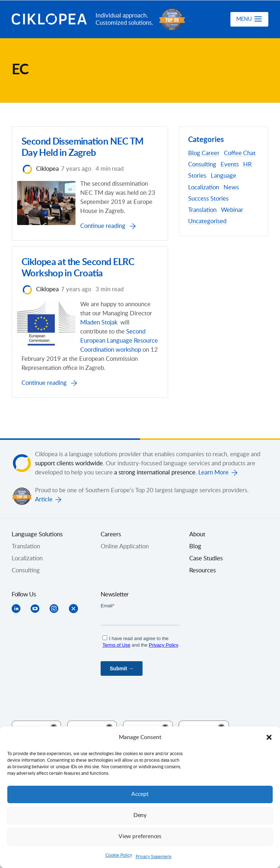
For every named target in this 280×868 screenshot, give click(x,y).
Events (230, 165)
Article (44, 545)
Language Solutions (37, 580)
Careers (111, 580)
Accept (140, 794)
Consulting (202, 165)
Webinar (232, 210)
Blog (194, 153)
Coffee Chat (240, 153)
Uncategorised (207, 221)
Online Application (125, 592)
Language (223, 176)
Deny (140, 815)
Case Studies (206, 604)
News (231, 188)
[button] (269, 737)
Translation (202, 210)
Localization (204, 188)
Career (211, 153)
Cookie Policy (119, 855)
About (197, 580)
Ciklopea (51, 19)
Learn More (213, 518)
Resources (203, 616)
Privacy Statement (153, 857)
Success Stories (208, 199)
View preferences (140, 837)
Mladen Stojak (112, 356)
